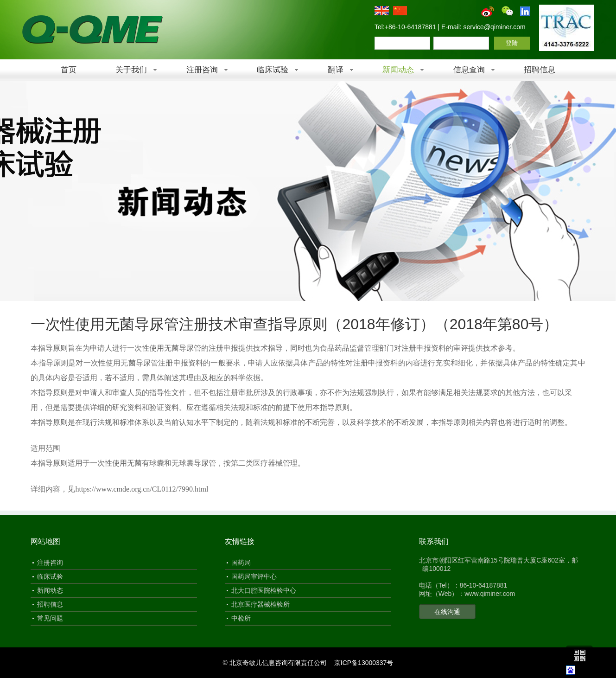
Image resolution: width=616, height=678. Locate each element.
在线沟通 (447, 612)
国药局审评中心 (254, 576)
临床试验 (273, 70)
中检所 (241, 618)
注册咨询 (202, 70)
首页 (69, 70)
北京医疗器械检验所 (260, 604)
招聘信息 (540, 70)
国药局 (241, 563)
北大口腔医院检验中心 (264, 590)
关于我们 (131, 70)
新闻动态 (398, 70)
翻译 (336, 70)
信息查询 (469, 70)
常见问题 (50, 618)
